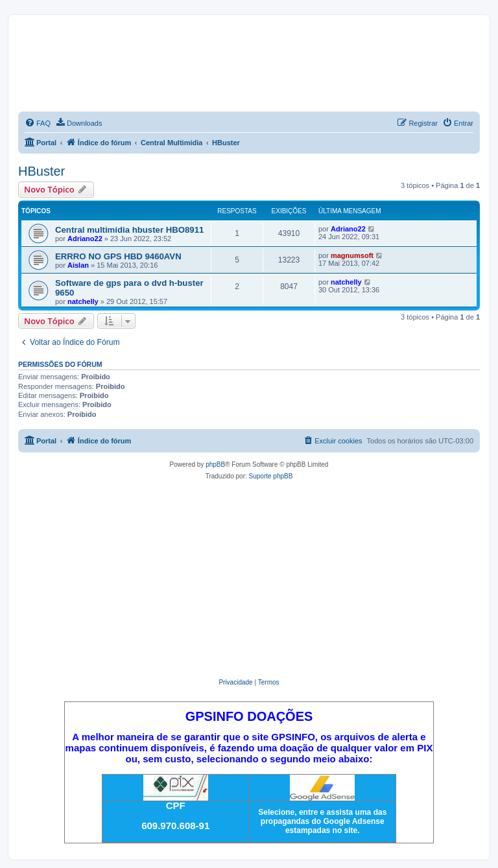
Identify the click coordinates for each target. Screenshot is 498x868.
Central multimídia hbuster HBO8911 (129, 230)
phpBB (215, 464)
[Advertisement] (249, 580)
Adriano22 (85, 239)
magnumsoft (352, 255)
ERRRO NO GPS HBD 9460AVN (118, 256)
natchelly (83, 301)
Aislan (78, 265)
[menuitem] (38, 123)
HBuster (41, 171)
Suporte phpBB (271, 476)
